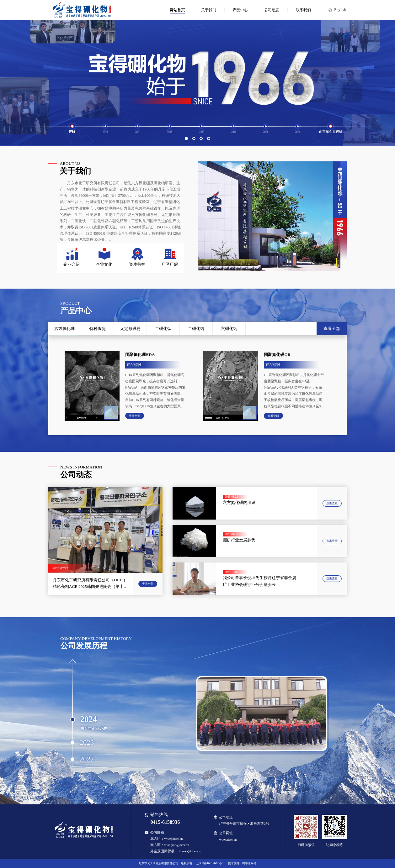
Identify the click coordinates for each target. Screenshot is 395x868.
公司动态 (272, 10)
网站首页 (177, 10)
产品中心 (240, 10)
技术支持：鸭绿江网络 (242, 863)
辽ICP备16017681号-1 (210, 863)
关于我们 (209, 10)
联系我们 (303, 10)
